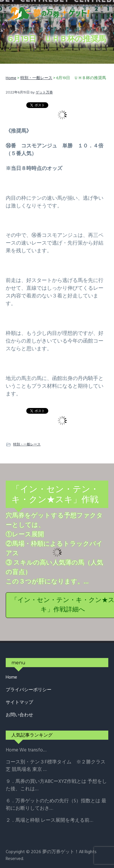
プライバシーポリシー (29, 690)
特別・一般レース (27, 444)
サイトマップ (19, 703)
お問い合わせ (19, 715)
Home (11, 678)
